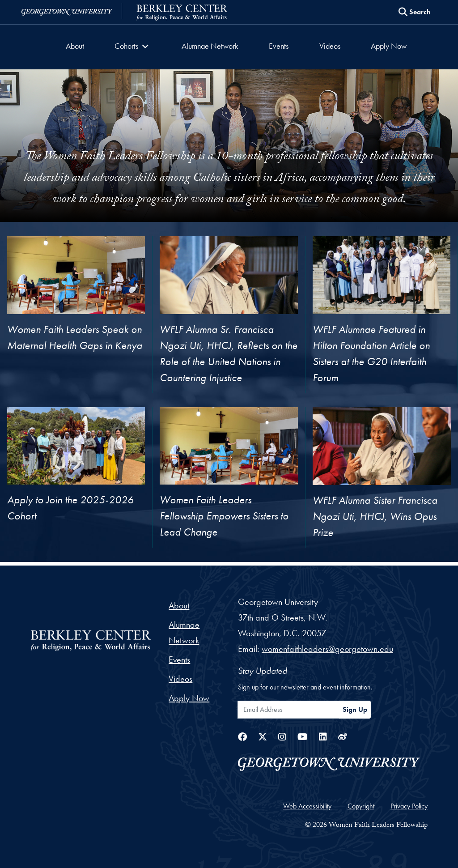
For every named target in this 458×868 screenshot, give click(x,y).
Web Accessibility (307, 806)
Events (279, 46)
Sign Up (355, 709)
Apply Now (388, 46)
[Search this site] (415, 12)
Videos (329, 46)
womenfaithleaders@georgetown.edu (327, 649)
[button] (133, 47)
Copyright (361, 806)
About (75, 46)
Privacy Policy (409, 806)
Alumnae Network (210, 46)
